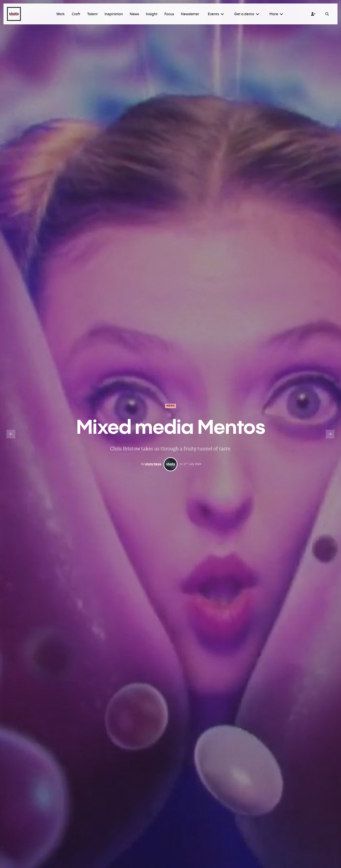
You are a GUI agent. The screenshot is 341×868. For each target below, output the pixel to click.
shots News (153, 464)
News (171, 406)
